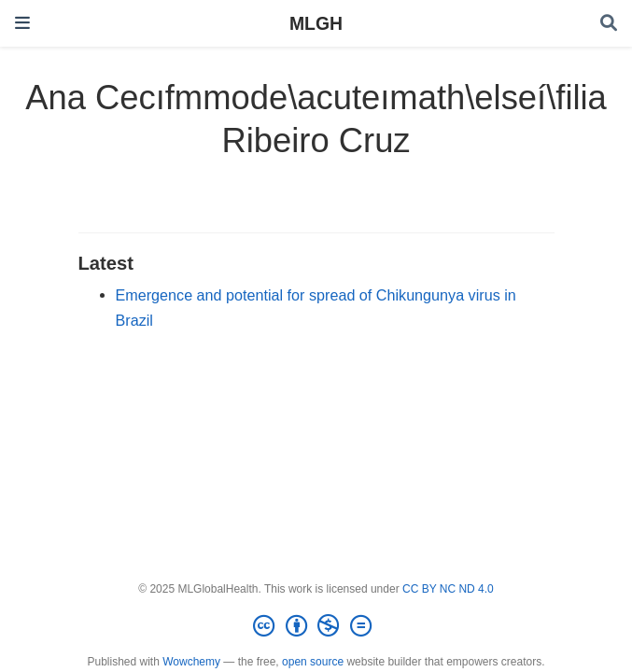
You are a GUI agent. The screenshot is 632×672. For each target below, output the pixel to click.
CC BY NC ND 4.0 (448, 589)
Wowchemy (191, 662)
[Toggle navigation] (22, 23)
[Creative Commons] (316, 626)
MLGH (316, 23)
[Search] (609, 24)
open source (313, 662)
